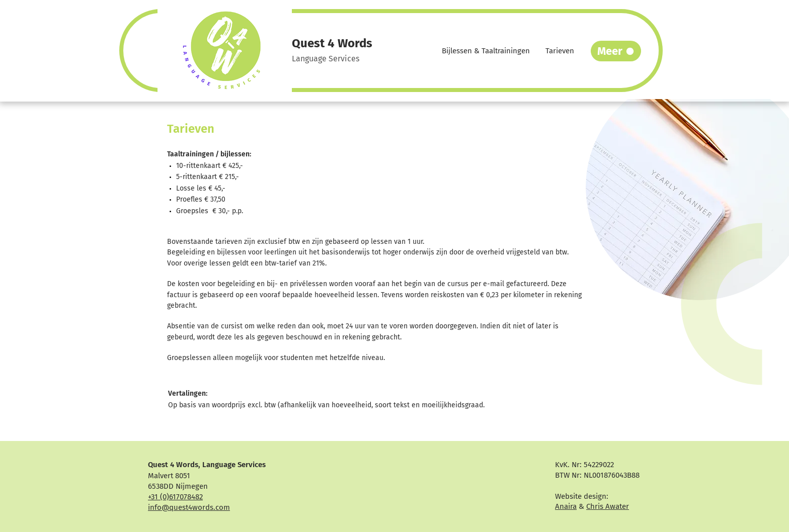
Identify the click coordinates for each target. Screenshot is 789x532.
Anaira (566, 506)
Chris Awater (608, 506)
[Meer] (616, 51)
